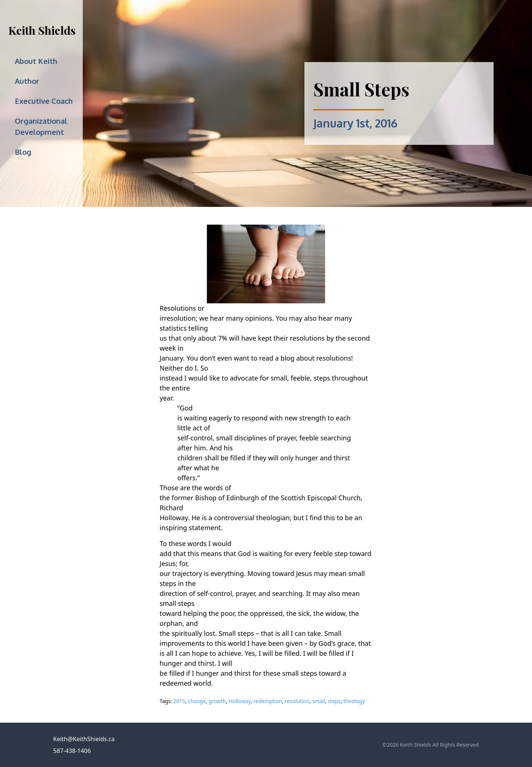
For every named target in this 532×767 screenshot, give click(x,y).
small (319, 701)
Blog (23, 152)
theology (354, 701)
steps (334, 701)
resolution (297, 701)
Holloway (240, 701)
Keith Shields (42, 30)
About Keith (36, 61)
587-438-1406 (72, 751)
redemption (268, 701)
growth (217, 701)
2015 (179, 701)
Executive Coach (44, 101)
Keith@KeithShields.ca (84, 739)
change (197, 701)
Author (27, 81)
